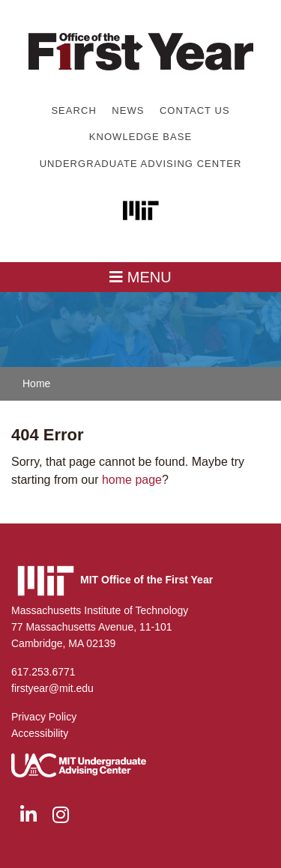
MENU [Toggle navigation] (140, 277)
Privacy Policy (44, 717)
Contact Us (195, 110)
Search (73, 110)
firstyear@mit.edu (52, 688)
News (128, 110)
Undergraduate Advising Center (141, 164)
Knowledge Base (140, 137)
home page (132, 480)
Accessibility (40, 733)
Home (36, 383)
